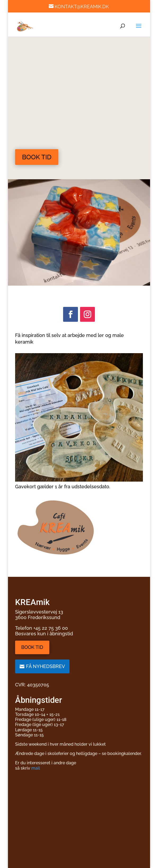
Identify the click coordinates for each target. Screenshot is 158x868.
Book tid (37, 157)
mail (36, 768)
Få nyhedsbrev (45, 666)
